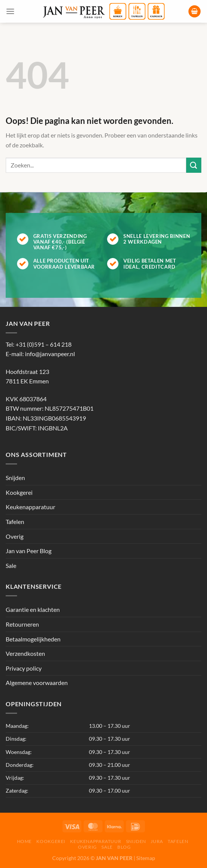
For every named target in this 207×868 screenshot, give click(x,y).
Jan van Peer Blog (29, 551)
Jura (157, 841)
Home (24, 841)
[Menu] (10, 11)
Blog (124, 847)
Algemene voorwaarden (37, 683)
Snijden (15, 478)
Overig (15, 536)
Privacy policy (24, 668)
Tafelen (15, 522)
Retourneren (22, 624)
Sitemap (146, 858)
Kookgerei (19, 492)
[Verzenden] (194, 165)
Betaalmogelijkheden (33, 639)
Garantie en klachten (33, 609)
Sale (11, 565)
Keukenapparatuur (30, 507)
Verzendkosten (25, 653)
